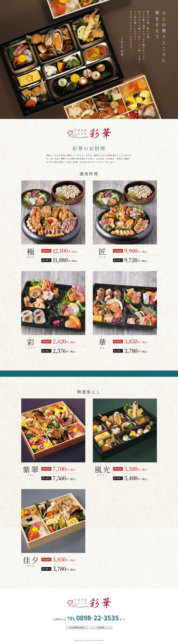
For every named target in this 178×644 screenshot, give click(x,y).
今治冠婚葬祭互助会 (77, 627)
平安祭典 (101, 627)
